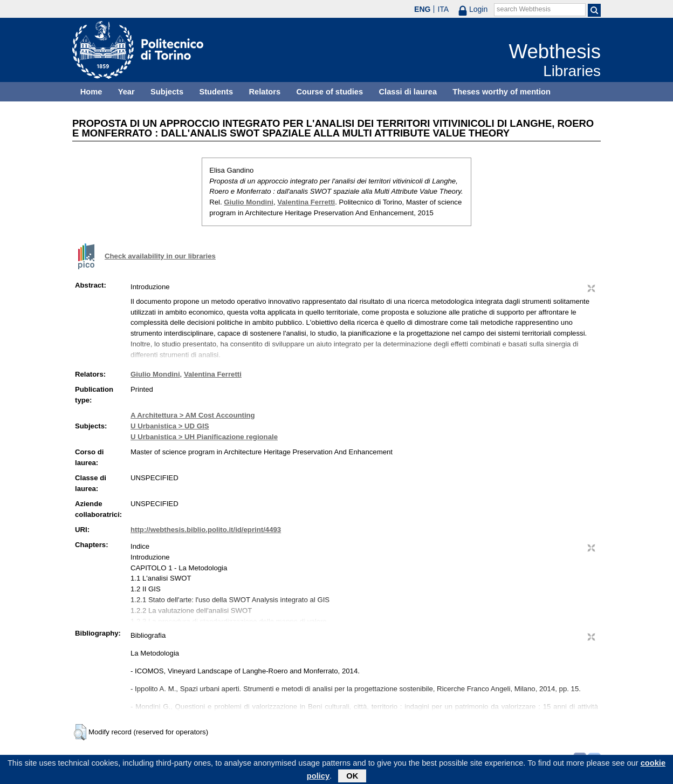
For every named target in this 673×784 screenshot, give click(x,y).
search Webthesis (524, 9)
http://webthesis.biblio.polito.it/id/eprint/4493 (206, 530)
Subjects (167, 92)
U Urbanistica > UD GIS (170, 426)
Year (126, 92)
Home (91, 92)
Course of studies (329, 92)
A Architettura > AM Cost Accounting (193, 415)
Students (216, 92)
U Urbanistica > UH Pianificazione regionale (204, 437)
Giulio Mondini (249, 202)
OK (352, 778)
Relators (265, 92)
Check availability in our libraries (160, 256)
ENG (422, 9)
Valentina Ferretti (306, 202)
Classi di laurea (408, 92)
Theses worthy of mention (502, 92)
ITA (443, 9)
